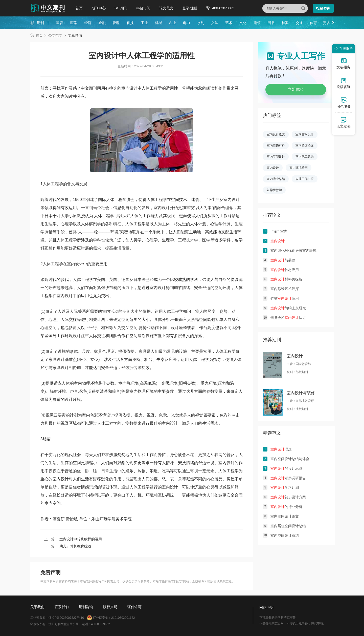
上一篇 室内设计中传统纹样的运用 (73, 539)
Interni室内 (279, 231)
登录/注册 (190, 8)
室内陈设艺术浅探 (285, 289)
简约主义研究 (288, 308)
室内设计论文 (276, 134)
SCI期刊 (121, 8)
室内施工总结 (305, 157)
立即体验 (296, 89)
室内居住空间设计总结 (288, 526)
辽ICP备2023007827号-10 (66, 618)
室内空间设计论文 (285, 516)
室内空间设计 (305, 134)
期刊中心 (99, 8)
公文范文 (55, 35)
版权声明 (110, 607)
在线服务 (343, 49)
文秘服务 (344, 63)
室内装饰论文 (305, 146)
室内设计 (232, 200)
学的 (63, 184)
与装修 (283, 260)
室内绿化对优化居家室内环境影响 (297, 251)
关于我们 (37, 607)
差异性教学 (274, 190)
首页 (79, 8)
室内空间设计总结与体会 (290, 459)
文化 (243, 23)
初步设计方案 (288, 497)
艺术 (229, 23)
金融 (102, 23)
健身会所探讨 (288, 318)
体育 (313, 23)
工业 (144, 23)
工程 (55, 184)
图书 (271, 23)
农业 (172, 23)
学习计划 (285, 487)
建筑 (257, 23)
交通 (299, 23)
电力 (187, 23)
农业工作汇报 (305, 179)
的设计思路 (286, 468)
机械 (158, 23)
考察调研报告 (288, 478)
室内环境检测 (299, 168)
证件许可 (134, 607)
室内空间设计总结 (285, 536)
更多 (327, 23)
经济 (88, 23)
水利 (201, 23)
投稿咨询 (323, 8)
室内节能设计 (276, 157)
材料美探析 (286, 279)
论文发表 (344, 122)
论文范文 (166, 8)
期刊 (40, 23)
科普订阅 (143, 8)
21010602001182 (123, 618)
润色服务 (344, 103)
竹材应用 (285, 270)
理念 (281, 449)
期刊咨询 (86, 607)
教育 (60, 23)
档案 (285, 23)
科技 (130, 23)
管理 (116, 23)
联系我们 (62, 607)
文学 (215, 23)
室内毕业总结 (276, 179)
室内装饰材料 (276, 146)
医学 (74, 23)
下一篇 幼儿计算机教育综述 (68, 546)
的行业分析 (286, 507)
